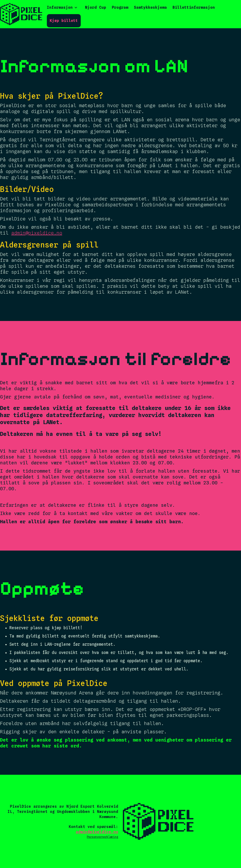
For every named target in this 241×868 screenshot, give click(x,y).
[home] (21, 14)
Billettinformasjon (194, 7)
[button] (62, 8)
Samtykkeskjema (150, 7)
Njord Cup (96, 7)
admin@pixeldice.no (37, 233)
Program (120, 7)
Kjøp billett (64, 21)
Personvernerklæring (102, 837)
